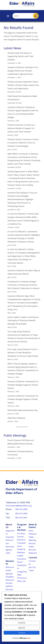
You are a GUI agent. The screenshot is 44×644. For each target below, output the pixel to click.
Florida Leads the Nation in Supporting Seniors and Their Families (20, 56)
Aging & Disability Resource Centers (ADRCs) (10, 580)
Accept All (22, 633)
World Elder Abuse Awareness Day (23, 410)
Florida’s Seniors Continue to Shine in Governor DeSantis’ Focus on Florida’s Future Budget (23, 143)
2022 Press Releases (16, 418)
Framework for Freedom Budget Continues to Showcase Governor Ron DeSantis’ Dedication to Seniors (24, 285)
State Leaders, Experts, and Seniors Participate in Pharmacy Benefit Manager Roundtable (23, 321)
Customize (22, 623)
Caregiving (22, 572)
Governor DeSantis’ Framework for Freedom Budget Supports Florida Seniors (23, 385)
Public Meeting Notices (32, 540)
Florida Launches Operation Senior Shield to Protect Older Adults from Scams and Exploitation (23, 85)
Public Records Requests (33, 550)
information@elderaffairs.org (19, 506)
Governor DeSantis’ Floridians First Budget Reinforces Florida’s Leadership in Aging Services (23, 71)
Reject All (22, 628)
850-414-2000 (21, 509)
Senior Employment (22, 565)
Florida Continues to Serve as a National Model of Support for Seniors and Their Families (21, 128)
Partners (9, 590)
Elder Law (21, 581)
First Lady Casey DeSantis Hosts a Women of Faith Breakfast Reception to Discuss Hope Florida (23, 353)
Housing (21, 533)
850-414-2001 (21, 518)
